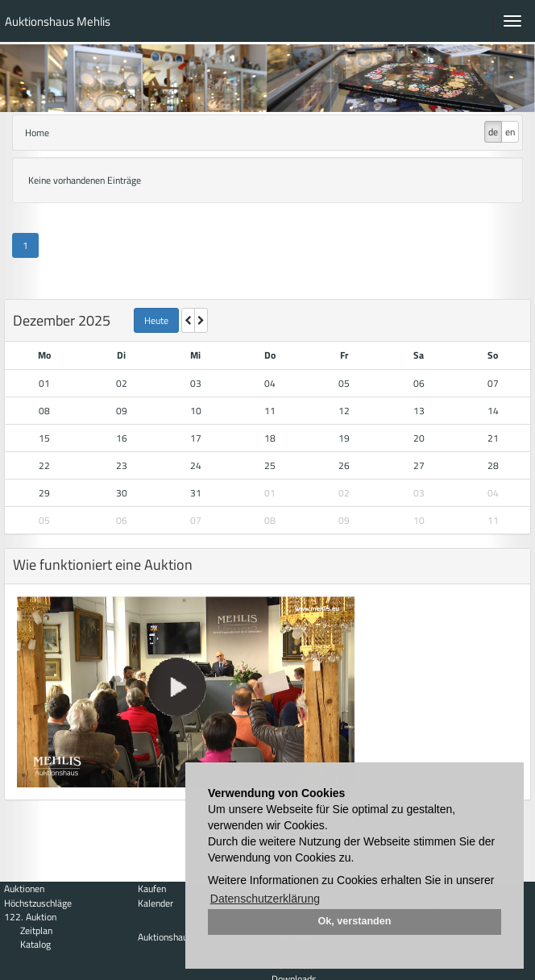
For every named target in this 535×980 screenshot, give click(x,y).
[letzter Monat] (188, 320)
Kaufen (152, 889)
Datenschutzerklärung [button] (265, 899)
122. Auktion (30, 917)
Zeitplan (36, 930)
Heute (156, 320)
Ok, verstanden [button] (355, 921)
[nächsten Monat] (201, 320)
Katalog (35, 944)
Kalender (156, 903)
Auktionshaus (165, 937)
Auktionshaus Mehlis (58, 21)
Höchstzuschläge (38, 903)
